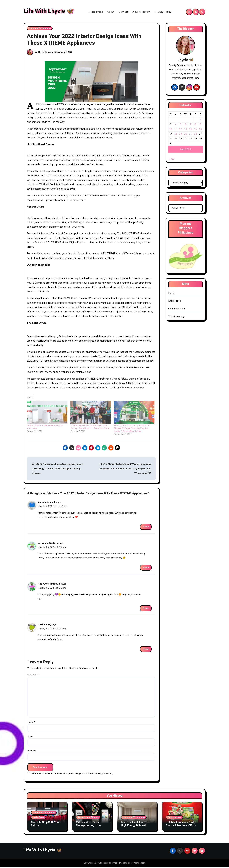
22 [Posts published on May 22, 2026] (195, 135)
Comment (33, 675)
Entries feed (175, 302)
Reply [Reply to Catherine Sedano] (146, 568)
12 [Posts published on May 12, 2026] (181, 130)
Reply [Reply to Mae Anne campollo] (146, 609)
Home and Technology (40, 29)
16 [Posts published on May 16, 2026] (200, 130)
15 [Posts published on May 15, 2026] (195, 130)
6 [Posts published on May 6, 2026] (186, 125)
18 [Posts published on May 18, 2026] (176, 135)
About (111, 12)
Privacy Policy (163, 12)
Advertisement (141, 12)
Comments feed (177, 309)
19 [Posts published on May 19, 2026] (181, 135)
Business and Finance (88, 818)
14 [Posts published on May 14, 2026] (190, 130)
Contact (124, 12)
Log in (171, 294)
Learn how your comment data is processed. (90, 774)
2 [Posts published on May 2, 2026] (200, 120)
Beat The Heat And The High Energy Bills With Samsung (135, 826)
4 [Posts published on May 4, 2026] (176, 125)
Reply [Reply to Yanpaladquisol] (146, 527)
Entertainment (174, 818)
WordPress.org (176, 317)
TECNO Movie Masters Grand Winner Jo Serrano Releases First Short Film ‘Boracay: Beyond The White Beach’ (125, 469)
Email (31, 737)
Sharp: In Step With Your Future (45, 825)
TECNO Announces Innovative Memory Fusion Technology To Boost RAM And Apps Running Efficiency (57, 469)
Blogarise (124, 864)
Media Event (96, 12)
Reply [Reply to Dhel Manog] (146, 650)
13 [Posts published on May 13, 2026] (185, 130)
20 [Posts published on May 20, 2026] (185, 135)
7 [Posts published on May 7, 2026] (191, 125)
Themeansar (139, 864)
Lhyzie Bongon (45, 53)
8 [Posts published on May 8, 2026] (195, 125)
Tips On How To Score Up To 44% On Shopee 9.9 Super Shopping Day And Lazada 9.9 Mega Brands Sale (132, 429)
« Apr (172, 160)
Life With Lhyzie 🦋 (49, 11)
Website (32, 751)
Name (31, 723)
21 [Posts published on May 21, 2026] (190, 135)
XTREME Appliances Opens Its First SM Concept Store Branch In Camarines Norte (90, 428)
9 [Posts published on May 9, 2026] (200, 125)
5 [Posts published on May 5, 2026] (181, 125)
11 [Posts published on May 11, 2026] (176, 130)
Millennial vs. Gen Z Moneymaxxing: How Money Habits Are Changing (89, 828)
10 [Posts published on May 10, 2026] (171, 130)
